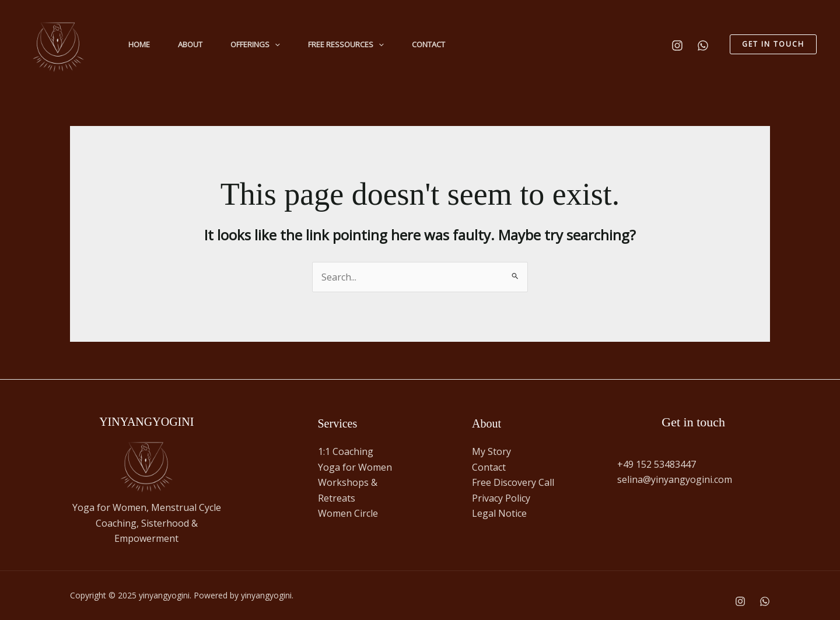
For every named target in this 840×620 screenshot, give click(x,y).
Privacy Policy (502, 498)
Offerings (255, 44)
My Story (491, 451)
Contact (428, 44)
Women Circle (348, 513)
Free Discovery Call (513, 482)
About (190, 44)
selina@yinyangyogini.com (675, 479)
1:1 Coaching (346, 451)
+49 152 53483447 (657, 464)
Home (139, 44)
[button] (773, 44)
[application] (275, 44)
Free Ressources (346, 44)
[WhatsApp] (703, 45)
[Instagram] (677, 45)
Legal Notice (499, 513)
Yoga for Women (355, 467)
